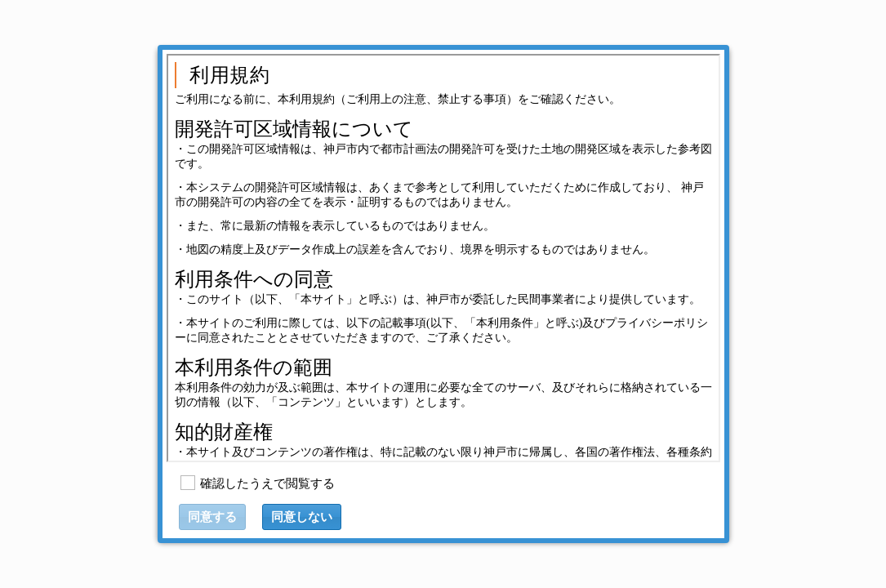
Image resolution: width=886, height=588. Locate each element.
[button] (302, 517)
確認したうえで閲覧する (267, 483)
